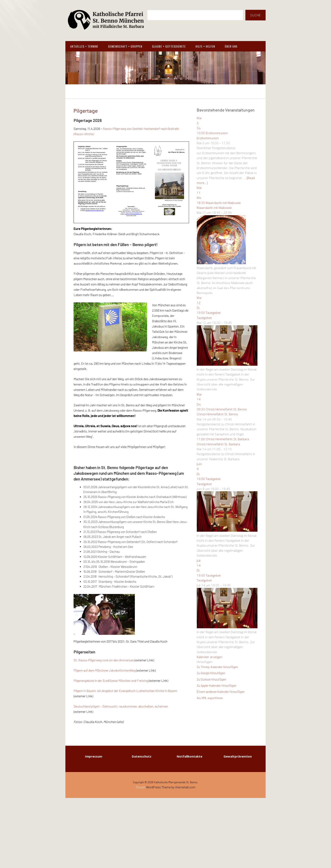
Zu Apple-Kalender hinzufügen (217, 685)
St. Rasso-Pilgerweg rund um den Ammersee (104, 660)
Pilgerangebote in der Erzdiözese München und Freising (111, 680)
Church (141, 787)
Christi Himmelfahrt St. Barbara (218, 444)
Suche (256, 15)
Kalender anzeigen (210, 657)
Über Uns (231, 46)
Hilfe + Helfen (205, 46)
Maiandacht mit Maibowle (214, 208)
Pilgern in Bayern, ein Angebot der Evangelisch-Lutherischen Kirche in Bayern (125, 691)
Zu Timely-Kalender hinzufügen (217, 667)
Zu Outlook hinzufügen (211, 679)
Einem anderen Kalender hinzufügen (221, 692)
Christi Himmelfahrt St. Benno (217, 414)
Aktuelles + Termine (84, 46)
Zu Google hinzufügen (211, 673)
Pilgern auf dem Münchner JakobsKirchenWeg (105, 670)
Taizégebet (204, 318)
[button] (205, 662)
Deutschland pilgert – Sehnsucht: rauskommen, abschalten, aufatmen (121, 706)
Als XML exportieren (210, 698)
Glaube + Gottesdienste (169, 46)
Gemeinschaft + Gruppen (125, 46)
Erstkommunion (208, 138)
